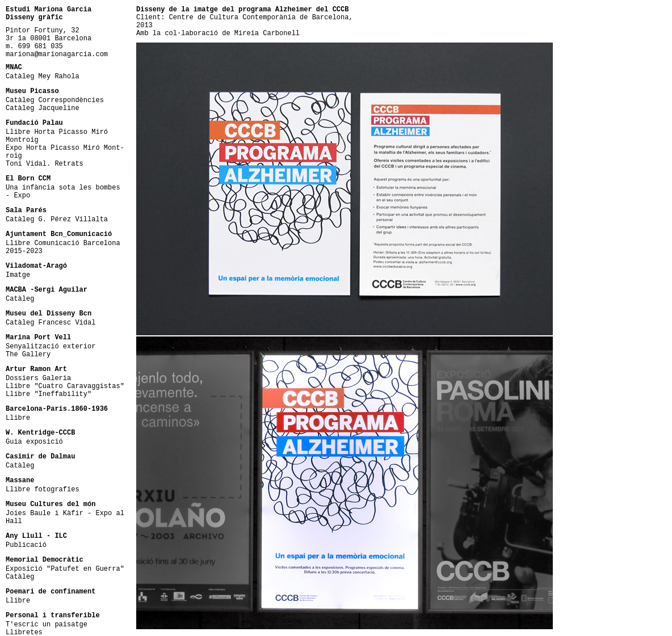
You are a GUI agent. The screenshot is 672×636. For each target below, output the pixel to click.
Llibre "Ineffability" (49, 394)
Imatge (18, 275)
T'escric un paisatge (47, 625)
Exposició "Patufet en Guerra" (65, 569)
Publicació (26, 545)
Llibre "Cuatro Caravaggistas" (65, 386)
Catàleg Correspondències (55, 100)
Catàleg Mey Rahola (43, 77)
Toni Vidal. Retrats (45, 164)
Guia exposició (34, 442)
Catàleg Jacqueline (43, 108)
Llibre (18, 418)
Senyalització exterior (51, 347)
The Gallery (28, 355)
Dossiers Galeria (38, 378)
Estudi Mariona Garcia (49, 10)
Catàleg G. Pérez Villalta (57, 220)
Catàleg (20, 299)
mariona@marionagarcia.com (57, 54)
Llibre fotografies (43, 490)
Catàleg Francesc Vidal (51, 323)
